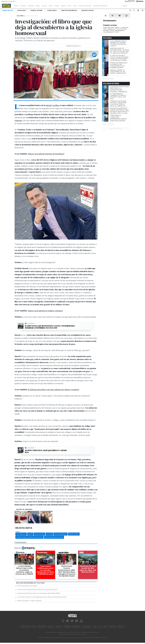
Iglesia (30, 534)
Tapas (85, 6)
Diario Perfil (25, 627)
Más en (25, 548)
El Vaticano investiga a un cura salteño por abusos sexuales (53, 390)
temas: (18, 532)
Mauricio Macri (88, 10)
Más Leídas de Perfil (111, 84)
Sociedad (25, 6)
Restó (79, 6)
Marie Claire (42, 627)
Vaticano (18, 120)
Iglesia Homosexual (61, 534)
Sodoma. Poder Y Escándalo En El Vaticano (29, 537)
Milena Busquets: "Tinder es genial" (30, 601)
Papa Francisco (21, 534)
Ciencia (57, 6)
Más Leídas (107, 38)
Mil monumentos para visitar (27, 586)
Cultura (49, 6)
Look (95, 627)
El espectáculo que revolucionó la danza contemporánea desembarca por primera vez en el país (50, 327)
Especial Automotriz (97, 6)
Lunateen (112, 627)
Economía (34, 6)
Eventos (72, 6)
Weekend (67, 627)
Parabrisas (76, 627)
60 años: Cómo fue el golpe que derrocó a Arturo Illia (46, 451)
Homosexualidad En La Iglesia (54, 537)
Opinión (64, 6)
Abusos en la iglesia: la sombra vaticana (45, 311)
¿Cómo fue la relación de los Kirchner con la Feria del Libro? (38, 589)
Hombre (59, 627)
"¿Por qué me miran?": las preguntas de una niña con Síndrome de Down (42, 597)
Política (17, 6)
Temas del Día (8, 10)
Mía (106, 627)
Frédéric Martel (74, 534)
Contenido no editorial (116, 6)
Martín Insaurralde (69, 10)
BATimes (121, 627)
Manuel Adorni (37, 10)
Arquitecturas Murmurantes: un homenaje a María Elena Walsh (39, 593)
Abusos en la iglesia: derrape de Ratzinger (46, 154)
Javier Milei (22, 10)
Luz (100, 627)
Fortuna (51, 627)
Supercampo (86, 627)
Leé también (31, 323)
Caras (34, 627)
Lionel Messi (52, 10)
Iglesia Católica (53, 105)
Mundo (42, 6)
